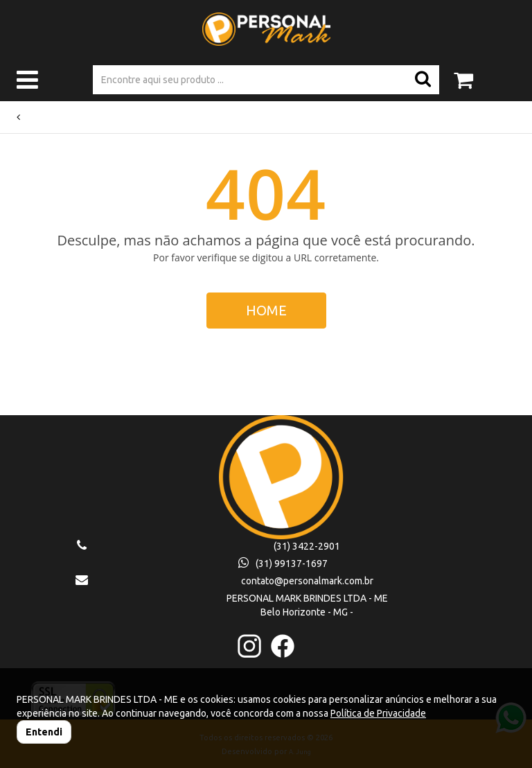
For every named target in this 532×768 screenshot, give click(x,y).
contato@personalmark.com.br (307, 581)
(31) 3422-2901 (307, 546)
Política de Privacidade (378, 713)
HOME (266, 310)
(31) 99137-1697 (283, 564)
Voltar (32, 117)
